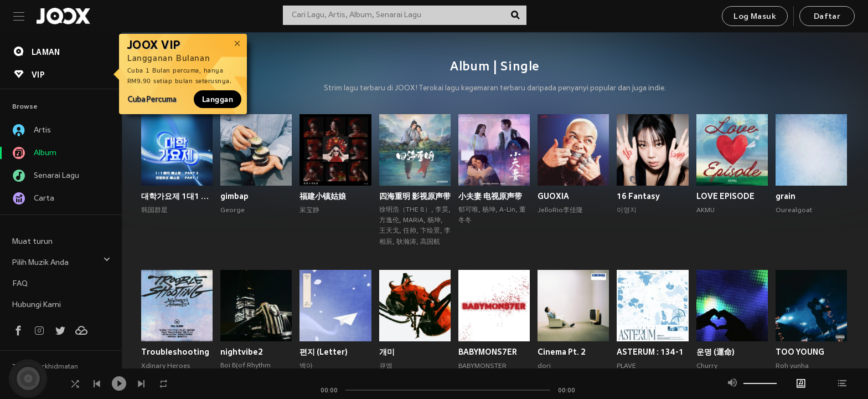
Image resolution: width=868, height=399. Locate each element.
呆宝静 (309, 211)
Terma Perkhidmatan (45, 367)
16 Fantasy (638, 196)
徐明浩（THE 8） (405, 210)
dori (544, 366)
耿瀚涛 (406, 242)
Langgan (218, 99)
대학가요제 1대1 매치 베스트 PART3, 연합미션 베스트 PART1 (177, 196)
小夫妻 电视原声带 (490, 196)
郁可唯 (468, 210)
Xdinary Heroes (166, 366)
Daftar (827, 17)
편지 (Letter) (324, 352)
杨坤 (434, 221)
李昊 (442, 210)
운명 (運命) (715, 352)
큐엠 (386, 366)
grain (786, 196)
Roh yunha (792, 366)
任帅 (410, 231)
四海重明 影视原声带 (415, 196)
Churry (707, 366)
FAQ (20, 284)
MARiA (413, 221)
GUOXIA (553, 196)
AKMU (706, 211)
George (232, 211)
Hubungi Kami (37, 305)
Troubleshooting (175, 352)
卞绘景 (430, 231)
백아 (306, 366)
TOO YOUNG (800, 352)
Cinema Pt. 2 (562, 352)
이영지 (627, 211)
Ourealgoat (794, 211)
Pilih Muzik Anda (61, 261)
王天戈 (389, 231)
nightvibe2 (242, 352)
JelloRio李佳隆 (560, 211)
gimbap (234, 196)
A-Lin (507, 210)
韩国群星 (154, 211)
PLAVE (626, 366)
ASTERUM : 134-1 (650, 352)
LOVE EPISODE (725, 196)
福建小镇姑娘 (323, 196)
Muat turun (32, 242)
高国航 (430, 242)
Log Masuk (755, 17)
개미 (387, 352)
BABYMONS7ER (488, 352)
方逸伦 (389, 221)
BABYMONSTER (482, 366)
